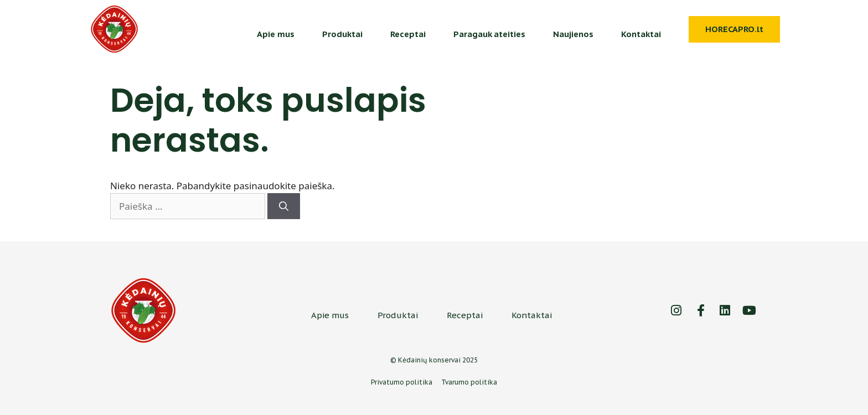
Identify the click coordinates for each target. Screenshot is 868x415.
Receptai (408, 34)
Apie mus (276, 34)
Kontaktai (641, 34)
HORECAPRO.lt (734, 29)
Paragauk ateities (489, 34)
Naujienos (573, 34)
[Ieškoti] (284, 206)
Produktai (342, 34)
